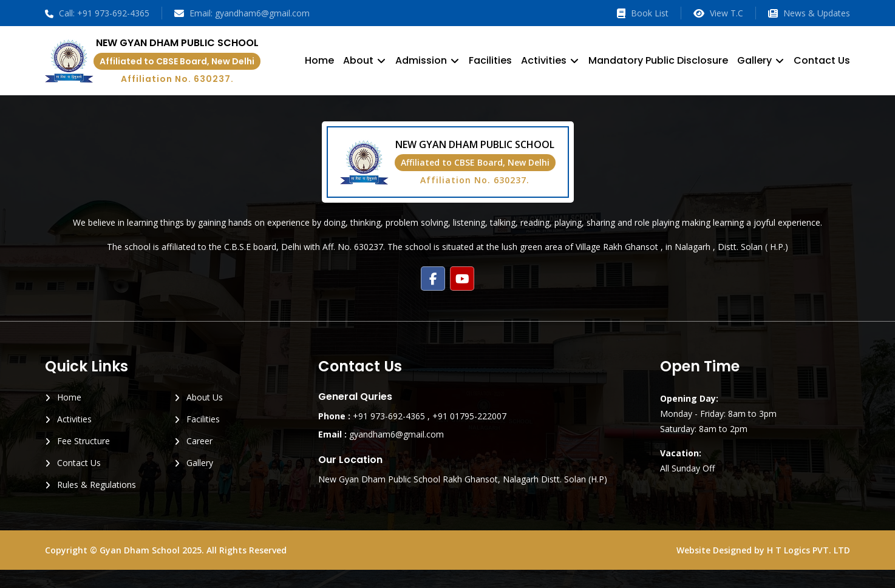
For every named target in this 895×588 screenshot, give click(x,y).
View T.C (718, 13)
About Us (205, 397)
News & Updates (809, 13)
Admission (421, 60)
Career (199, 441)
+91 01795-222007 (469, 416)
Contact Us (822, 60)
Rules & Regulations (97, 485)
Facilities (490, 60)
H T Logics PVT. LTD (808, 550)
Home (319, 60)
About (358, 60)
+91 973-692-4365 (389, 416)
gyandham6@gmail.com (396, 434)
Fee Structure (83, 441)
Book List (643, 13)
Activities (544, 60)
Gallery (754, 60)
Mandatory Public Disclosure (658, 60)
